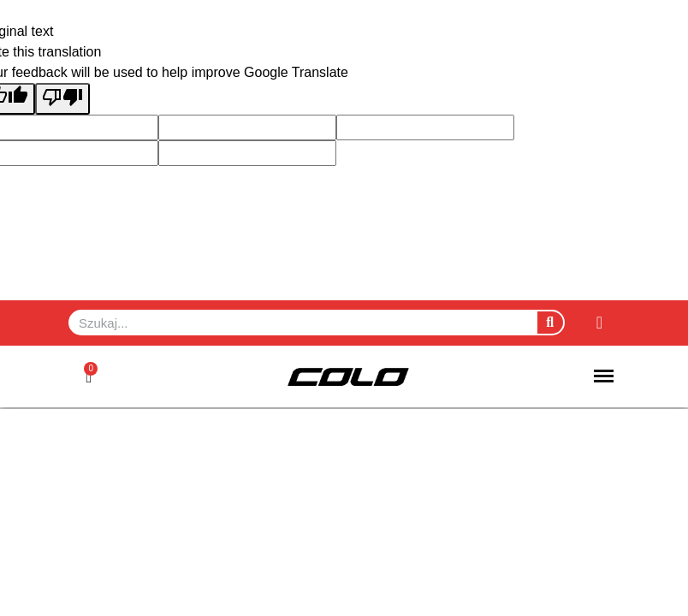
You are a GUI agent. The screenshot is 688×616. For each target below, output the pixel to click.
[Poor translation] (62, 99)
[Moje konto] (599, 323)
